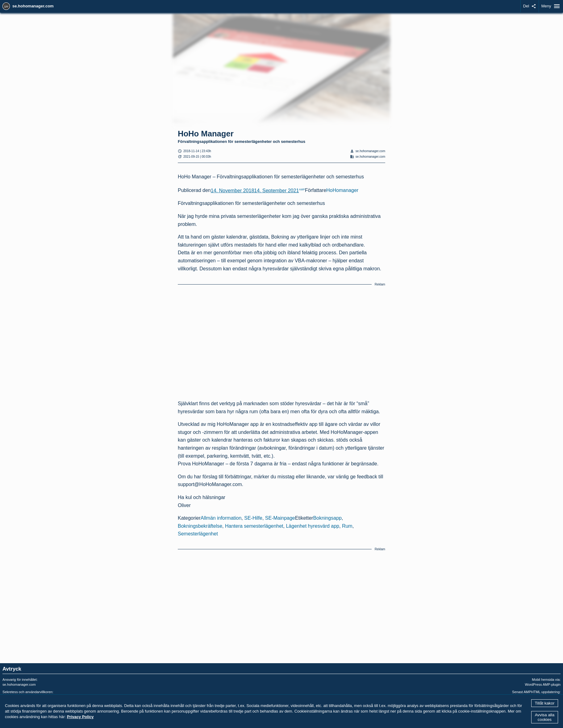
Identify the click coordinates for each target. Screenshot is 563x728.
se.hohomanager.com (33, 6)
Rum (347, 526)
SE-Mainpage (280, 518)
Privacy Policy (80, 717)
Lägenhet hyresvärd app (313, 526)
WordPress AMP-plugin (543, 684)
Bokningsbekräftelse (200, 526)
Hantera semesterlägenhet (254, 526)
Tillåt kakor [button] (544, 703)
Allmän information (221, 518)
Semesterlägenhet (198, 534)
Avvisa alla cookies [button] (545, 717)
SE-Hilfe (253, 518)
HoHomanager (342, 191)
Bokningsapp (327, 518)
